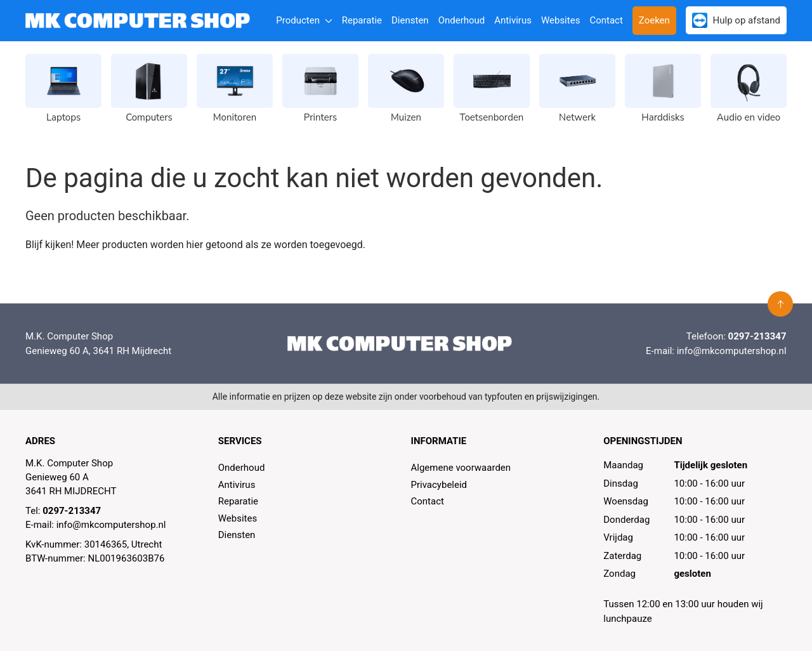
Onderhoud (462, 20)
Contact (606, 20)
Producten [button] (304, 20)
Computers (149, 117)
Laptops (63, 117)
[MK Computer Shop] (138, 21)
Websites (560, 20)
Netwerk (577, 117)
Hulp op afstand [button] (736, 20)
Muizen (406, 117)
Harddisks (663, 117)
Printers (320, 117)
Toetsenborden (492, 117)
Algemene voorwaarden (461, 468)
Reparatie (362, 20)
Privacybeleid (439, 485)
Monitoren (235, 117)
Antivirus (513, 20)
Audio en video (749, 117)
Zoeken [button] (654, 20)
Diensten (410, 20)
